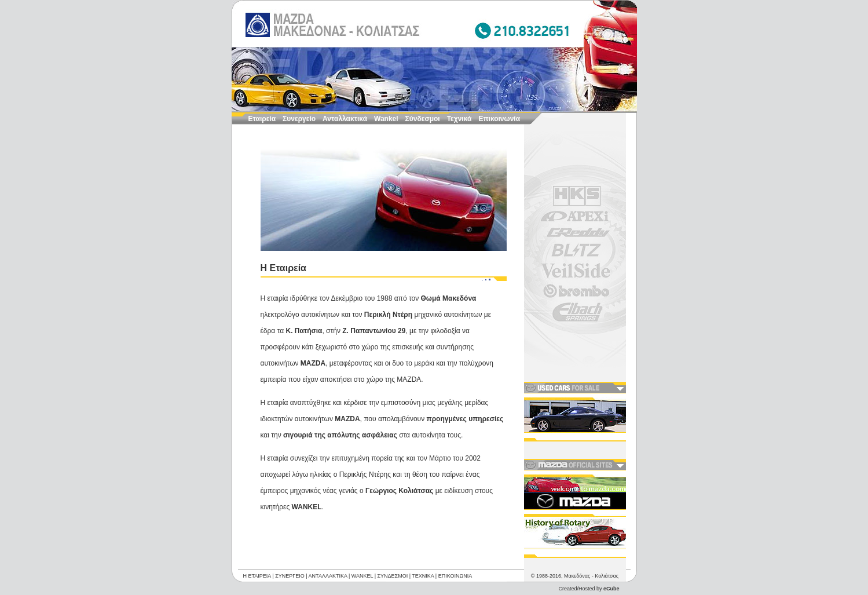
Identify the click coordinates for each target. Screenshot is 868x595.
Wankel (386, 119)
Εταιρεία (262, 119)
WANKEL (362, 571)
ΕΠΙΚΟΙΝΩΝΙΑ (455, 571)
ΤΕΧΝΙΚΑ (423, 571)
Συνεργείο (299, 119)
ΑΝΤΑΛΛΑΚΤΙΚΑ (328, 571)
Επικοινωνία (499, 119)
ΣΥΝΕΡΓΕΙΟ (290, 571)
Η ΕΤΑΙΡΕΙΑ (257, 571)
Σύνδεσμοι (423, 119)
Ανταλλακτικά (345, 119)
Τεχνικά (459, 119)
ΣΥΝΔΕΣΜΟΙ (393, 571)
